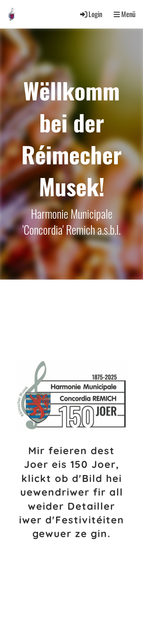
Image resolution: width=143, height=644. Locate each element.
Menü (125, 14)
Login (91, 14)
